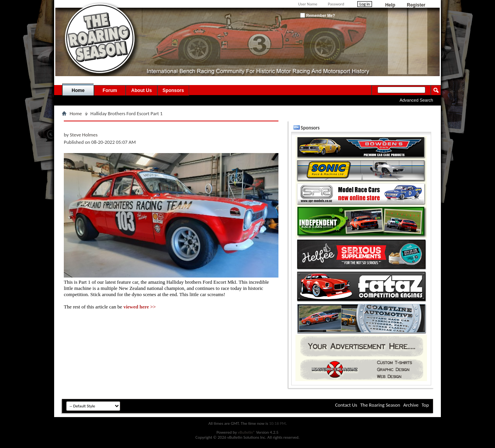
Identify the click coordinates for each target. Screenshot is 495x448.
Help (390, 5)
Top (425, 405)
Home (78, 90)
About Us (141, 90)
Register (416, 5)
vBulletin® (247, 432)
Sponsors (173, 90)
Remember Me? (317, 15)
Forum (110, 90)
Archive (411, 405)
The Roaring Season (380, 405)
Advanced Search (416, 100)
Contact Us (346, 405)
